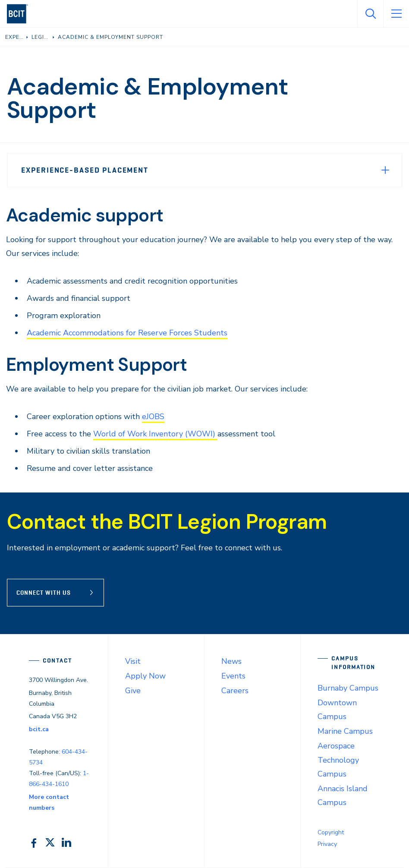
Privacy (327, 844)
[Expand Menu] (385, 170)
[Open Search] (370, 14)
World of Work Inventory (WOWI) (155, 434)
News (231, 661)
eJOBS (153, 417)
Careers (235, 691)
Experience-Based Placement (85, 170)
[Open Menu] (396, 14)
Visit (133, 661)
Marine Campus (345, 731)
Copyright (331, 832)
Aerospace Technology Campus (338, 760)
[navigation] (21, 14)
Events (233, 676)
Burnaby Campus (348, 688)
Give (133, 691)
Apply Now (145, 676)
